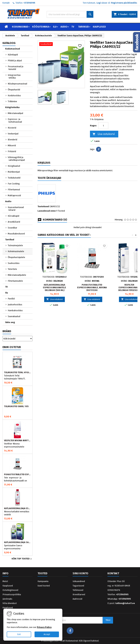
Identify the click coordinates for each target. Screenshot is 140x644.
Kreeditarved (79, 594)
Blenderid (12, 140)
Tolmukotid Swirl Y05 (16, 406)
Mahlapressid (14, 195)
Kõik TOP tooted (22, 559)
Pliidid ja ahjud (15, 61)
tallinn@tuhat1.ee (125, 603)
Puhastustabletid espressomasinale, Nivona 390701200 (18, 474)
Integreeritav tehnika (14, 76)
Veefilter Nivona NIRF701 (18, 441)
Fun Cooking (14, 184)
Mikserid (12, 145)
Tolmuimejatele (15, 245)
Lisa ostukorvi (104, 134)
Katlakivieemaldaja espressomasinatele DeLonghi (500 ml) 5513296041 (55, 289)
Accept (47, 634)
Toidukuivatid (14, 178)
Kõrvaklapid (13, 216)
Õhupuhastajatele (16, 257)
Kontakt (6, 3)
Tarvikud (83, 27)
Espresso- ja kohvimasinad (15, 120)
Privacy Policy (44, 627)
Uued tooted (44, 586)
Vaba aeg (10, 322)
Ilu (55, 27)
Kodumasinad (20, 27)
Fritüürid (12, 151)
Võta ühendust (10, 603)
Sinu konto (80, 573)
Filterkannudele (15, 281)
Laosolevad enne (47, 211)
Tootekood (43, 206)
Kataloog (9, 43)
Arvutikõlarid (14, 222)
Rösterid (12, 128)
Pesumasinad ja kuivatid (15, 68)
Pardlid (11, 299)
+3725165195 (29, 3)
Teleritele (12, 269)
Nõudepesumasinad (17, 84)
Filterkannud (14, 190)
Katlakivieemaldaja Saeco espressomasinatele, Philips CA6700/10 (18, 542)
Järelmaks (7, 599)
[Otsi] (70, 14)
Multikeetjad (14, 172)
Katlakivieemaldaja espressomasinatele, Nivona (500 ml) (18, 508)
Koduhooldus (14, 95)
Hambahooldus (15, 310)
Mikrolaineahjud (15, 113)
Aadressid (77, 599)
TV (73, 27)
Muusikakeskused (16, 234)
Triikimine (12, 101)
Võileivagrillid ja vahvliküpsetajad (16, 159)
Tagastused (78, 586)
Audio (64, 27)
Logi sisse (102, 3)
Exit (19, 634)
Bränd (7, 331)
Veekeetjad (13, 134)
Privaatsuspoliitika (12, 594)
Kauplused (99, 27)
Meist (5, 581)
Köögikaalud (14, 166)
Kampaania (43, 581)
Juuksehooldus (15, 305)
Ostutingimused (10, 590)
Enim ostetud (12, 347)
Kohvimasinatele (16, 251)
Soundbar (12, 228)
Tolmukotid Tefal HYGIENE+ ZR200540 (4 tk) (18, 372)
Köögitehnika (41, 27)
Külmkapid (13, 55)
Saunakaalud (14, 316)
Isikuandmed (79, 581)
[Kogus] (103, 126)
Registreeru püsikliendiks (124, 3)
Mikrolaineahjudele (17, 275)
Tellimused (78, 590)
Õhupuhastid (14, 90)
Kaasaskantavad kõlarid (16, 209)
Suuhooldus (14, 263)
